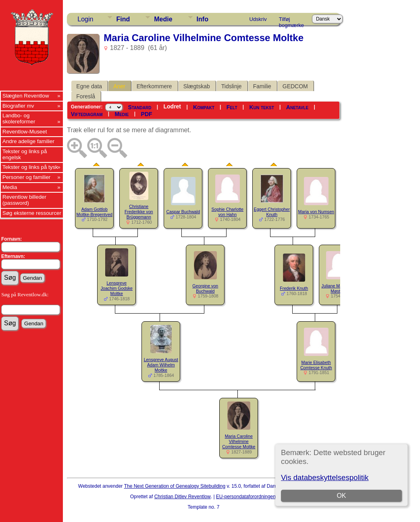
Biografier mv (18, 106)
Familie (262, 86)
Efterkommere (154, 86)
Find (123, 19)
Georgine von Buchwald (205, 288)
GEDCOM (295, 86)
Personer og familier (26, 177)
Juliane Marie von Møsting (339, 288)
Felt (232, 107)
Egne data (89, 86)
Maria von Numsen (316, 212)
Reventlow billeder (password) (24, 200)
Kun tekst (262, 107)
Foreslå (86, 96)
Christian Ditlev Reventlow (183, 497)
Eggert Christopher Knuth (272, 212)
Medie (163, 19)
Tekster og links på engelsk (25, 154)
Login (85, 19)
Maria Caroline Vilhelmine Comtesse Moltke (239, 441)
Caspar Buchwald (183, 212)
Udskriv (258, 19)
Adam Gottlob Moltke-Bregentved (95, 212)
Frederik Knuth (294, 288)
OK (341, 496)
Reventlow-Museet (25, 132)
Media (10, 187)
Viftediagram (87, 114)
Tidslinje (232, 86)
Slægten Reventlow (26, 96)
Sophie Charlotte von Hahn (228, 212)
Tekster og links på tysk (30, 167)
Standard (139, 107)
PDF (147, 114)
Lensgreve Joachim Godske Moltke (117, 288)
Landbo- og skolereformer (19, 119)
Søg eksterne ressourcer (32, 213)
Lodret (172, 106)
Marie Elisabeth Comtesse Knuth (316, 365)
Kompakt (204, 107)
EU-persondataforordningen (246, 497)
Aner (119, 86)
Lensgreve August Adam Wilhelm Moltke (161, 365)
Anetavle (297, 107)
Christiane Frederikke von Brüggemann (139, 212)
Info (203, 19)
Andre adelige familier (28, 141)
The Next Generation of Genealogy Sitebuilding (175, 486)
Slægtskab (197, 86)
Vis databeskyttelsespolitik (325, 477)
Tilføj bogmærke (291, 21)
